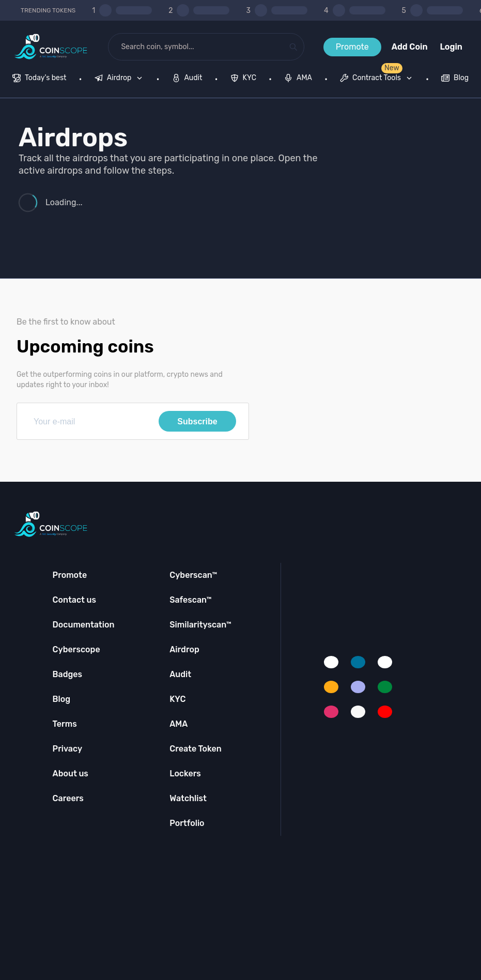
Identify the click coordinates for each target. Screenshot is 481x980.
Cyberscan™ (193, 575)
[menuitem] (40, 79)
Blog (62, 699)
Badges (68, 674)
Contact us (74, 600)
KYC (177, 699)
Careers (68, 798)
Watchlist (188, 798)
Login (451, 47)
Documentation (84, 625)
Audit (180, 674)
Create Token (196, 749)
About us (71, 774)
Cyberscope (76, 649)
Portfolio (187, 823)
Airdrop (184, 649)
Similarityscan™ (200, 625)
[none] (121, 79)
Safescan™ (191, 600)
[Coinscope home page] (51, 47)
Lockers (185, 774)
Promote (352, 47)
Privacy (67, 749)
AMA (179, 724)
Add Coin (410, 47)
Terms (65, 724)
